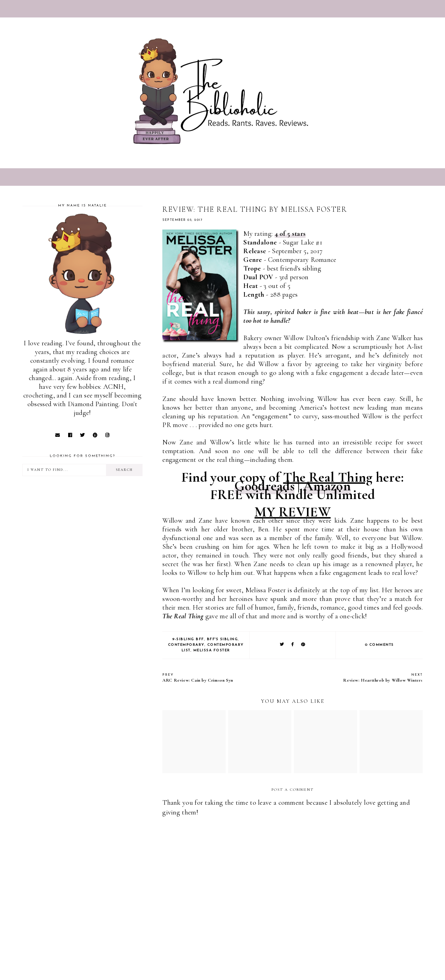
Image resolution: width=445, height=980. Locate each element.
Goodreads (264, 486)
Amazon (327, 486)
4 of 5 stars (290, 234)
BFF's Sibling (222, 639)
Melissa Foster (212, 650)
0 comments (379, 645)
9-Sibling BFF (188, 639)
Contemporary (186, 645)
